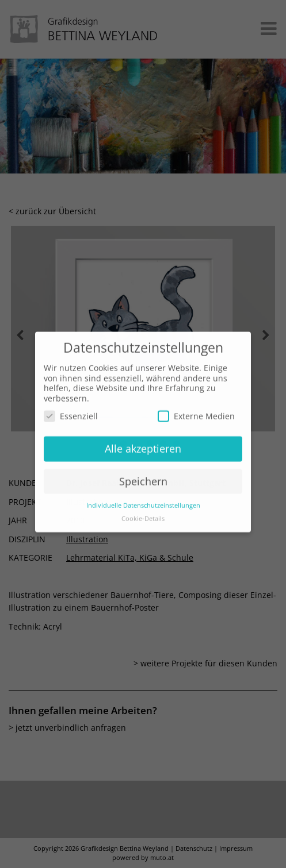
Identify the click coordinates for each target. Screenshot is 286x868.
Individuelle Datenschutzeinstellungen (143, 496)
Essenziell (71, 408)
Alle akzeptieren (143, 440)
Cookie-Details (143, 510)
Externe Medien (196, 408)
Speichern (143, 473)
